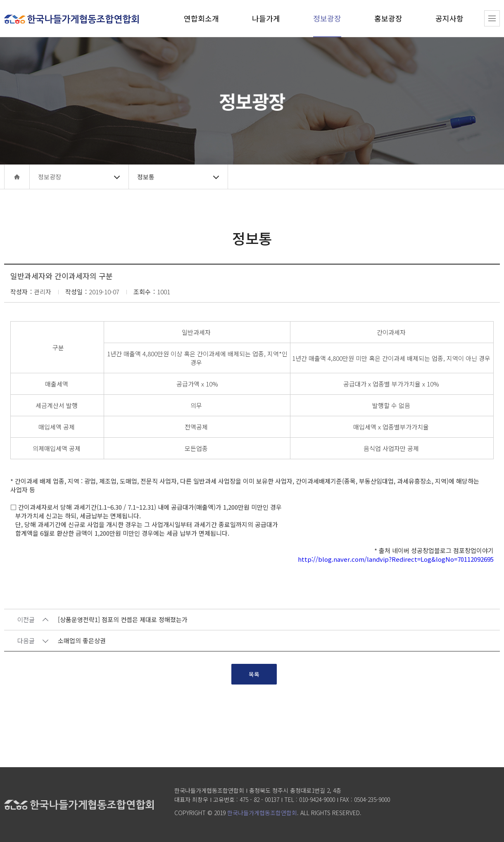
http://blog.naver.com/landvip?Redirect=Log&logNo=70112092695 (396, 559)
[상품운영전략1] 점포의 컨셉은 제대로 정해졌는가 (123, 620)
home (17, 177)
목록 (254, 674)
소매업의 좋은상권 (82, 641)
